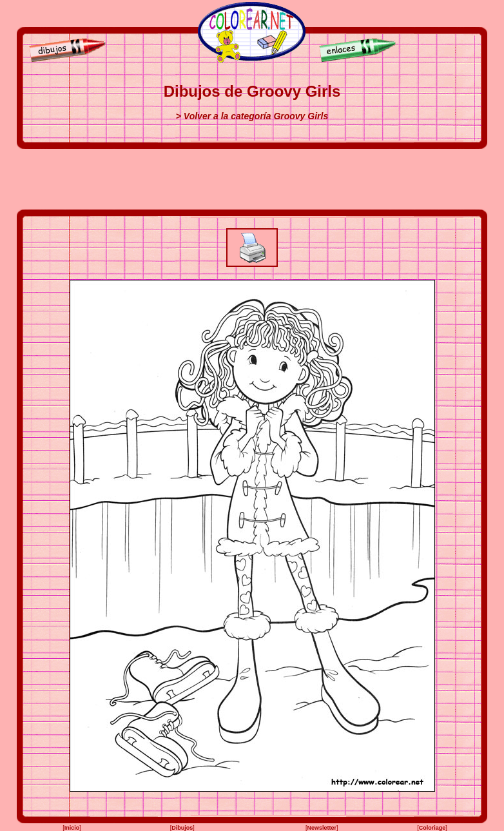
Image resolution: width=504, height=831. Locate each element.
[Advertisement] (252, 179)
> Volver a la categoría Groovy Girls (252, 116)
